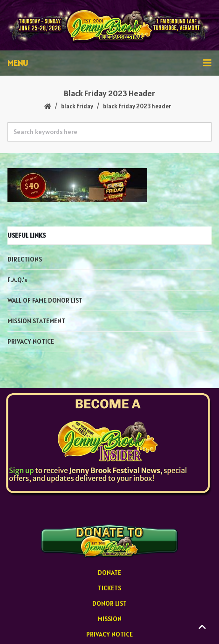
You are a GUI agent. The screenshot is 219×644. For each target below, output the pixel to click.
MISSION (110, 619)
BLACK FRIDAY (77, 106)
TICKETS (109, 588)
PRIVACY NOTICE (31, 341)
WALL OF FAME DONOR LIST (45, 300)
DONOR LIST (109, 603)
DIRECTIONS (25, 259)
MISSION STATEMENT (36, 321)
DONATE (109, 573)
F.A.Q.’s (17, 280)
